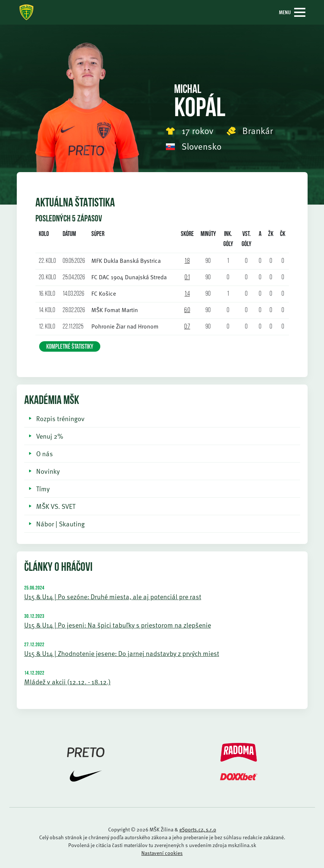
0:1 (187, 278)
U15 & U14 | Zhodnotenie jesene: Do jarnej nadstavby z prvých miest (122, 653)
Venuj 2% (50, 436)
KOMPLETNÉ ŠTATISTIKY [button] (70, 347)
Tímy (43, 489)
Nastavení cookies (162, 853)
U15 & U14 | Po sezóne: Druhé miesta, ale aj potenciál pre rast (113, 596)
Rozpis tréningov (60, 418)
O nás (45, 453)
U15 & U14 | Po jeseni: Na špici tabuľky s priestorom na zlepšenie (118, 625)
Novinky (48, 471)
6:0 (187, 310)
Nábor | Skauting (60, 524)
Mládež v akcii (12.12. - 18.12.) (67, 682)
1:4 (187, 294)
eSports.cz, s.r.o (198, 829)
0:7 (187, 327)
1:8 (187, 261)
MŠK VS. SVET (56, 506)
